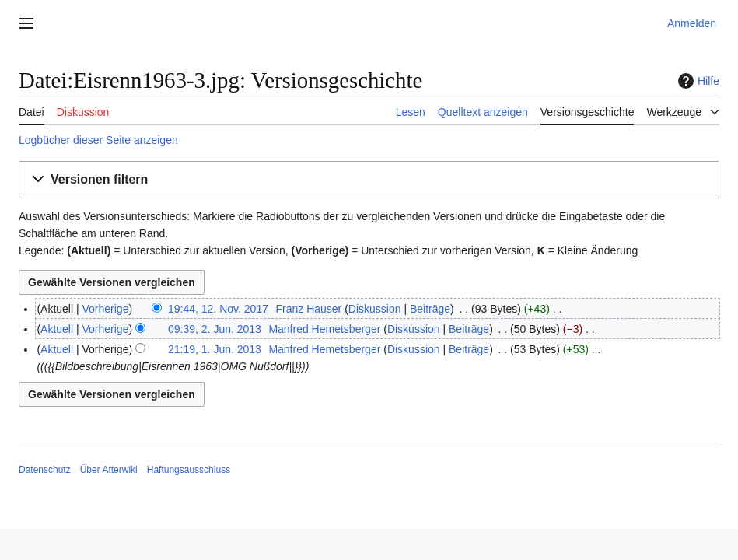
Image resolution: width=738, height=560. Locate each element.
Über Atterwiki (109, 470)
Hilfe (697, 81)
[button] (369, 180)
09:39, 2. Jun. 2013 (215, 329)
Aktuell (57, 329)
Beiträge (430, 309)
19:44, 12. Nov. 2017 (218, 309)
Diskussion (375, 309)
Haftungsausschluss (189, 470)
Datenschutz (45, 470)
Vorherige (106, 309)
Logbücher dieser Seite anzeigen (98, 140)
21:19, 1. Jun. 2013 (215, 349)
